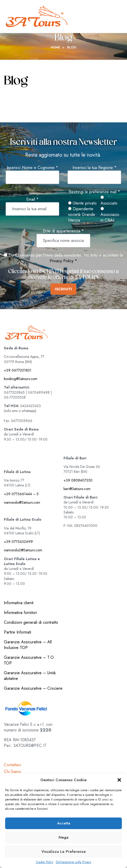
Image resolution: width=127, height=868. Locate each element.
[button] (119, 780)
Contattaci (12, 765)
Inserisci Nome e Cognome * (32, 168)
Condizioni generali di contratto (31, 622)
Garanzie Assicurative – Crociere (33, 688)
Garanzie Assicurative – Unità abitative (30, 676)
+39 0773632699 (18, 542)
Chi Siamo (12, 772)
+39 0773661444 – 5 (21, 494)
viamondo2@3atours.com (23, 550)
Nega (63, 837)
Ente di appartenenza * (63, 231)
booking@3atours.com (21, 379)
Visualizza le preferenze (64, 852)
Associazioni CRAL (110, 215)
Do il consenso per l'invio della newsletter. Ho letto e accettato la (63, 255)
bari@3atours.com (77, 489)
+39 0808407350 (78, 480)
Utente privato (82, 203)
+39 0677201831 (18, 370)
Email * (32, 199)
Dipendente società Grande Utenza (82, 215)
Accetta (64, 823)
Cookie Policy (45, 862)
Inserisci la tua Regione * (94, 168)
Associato (109, 201)
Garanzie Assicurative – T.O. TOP (29, 660)
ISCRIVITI (63, 289)
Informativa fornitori (20, 613)
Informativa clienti (19, 603)
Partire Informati (17, 632)
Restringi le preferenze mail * (94, 192)
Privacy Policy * (63, 261)
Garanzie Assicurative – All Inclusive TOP (28, 645)
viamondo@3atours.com (22, 502)
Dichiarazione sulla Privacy (74, 862)
